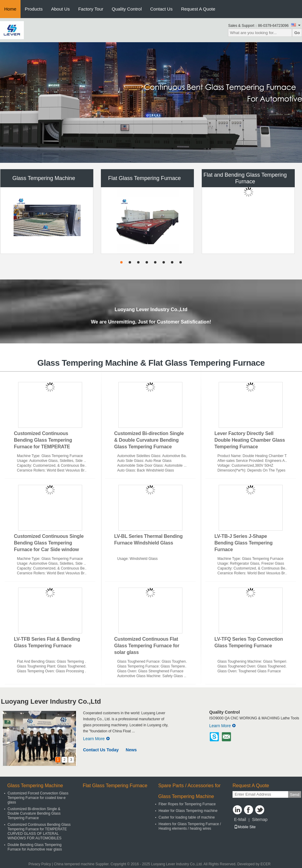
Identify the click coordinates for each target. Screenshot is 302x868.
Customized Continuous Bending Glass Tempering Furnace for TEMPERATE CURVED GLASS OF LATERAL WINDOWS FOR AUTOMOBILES (50, 447)
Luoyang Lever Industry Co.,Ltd (51, 701)
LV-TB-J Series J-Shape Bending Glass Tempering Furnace (243, 543)
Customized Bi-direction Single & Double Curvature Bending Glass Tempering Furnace (149, 440)
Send (295, 795)
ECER (266, 864)
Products (34, 9)
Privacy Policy (40, 864)
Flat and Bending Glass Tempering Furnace (245, 178)
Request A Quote (198, 9)
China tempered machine (74, 864)
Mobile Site (245, 827)
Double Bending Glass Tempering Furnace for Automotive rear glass (35, 847)
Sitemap (260, 819)
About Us (60, 9)
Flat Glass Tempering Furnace (145, 178)
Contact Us (161, 9)
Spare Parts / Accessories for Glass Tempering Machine (189, 791)
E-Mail (240, 819)
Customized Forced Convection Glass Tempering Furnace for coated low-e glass (38, 798)
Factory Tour (91, 9)
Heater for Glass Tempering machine (188, 811)
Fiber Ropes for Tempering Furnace (187, 804)
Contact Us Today (101, 750)
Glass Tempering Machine (44, 178)
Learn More (96, 739)
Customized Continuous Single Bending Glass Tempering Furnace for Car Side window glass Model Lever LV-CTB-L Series (49, 549)
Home (10, 9)
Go (297, 33)
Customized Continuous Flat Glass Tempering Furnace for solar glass (147, 646)
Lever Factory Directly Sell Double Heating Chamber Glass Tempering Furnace (250, 440)
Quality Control (127, 9)
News (131, 750)
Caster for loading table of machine (187, 817)
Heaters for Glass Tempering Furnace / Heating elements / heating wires (190, 826)
